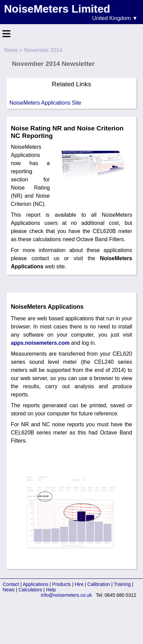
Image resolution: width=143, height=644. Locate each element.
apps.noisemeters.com (40, 343)
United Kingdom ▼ (115, 18)
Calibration (99, 584)
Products (62, 584)
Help (51, 590)
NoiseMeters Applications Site (45, 103)
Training (122, 584)
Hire (79, 584)
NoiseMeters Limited (57, 9)
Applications (36, 584)
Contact (11, 584)
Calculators (30, 590)
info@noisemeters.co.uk (66, 595)
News (11, 50)
